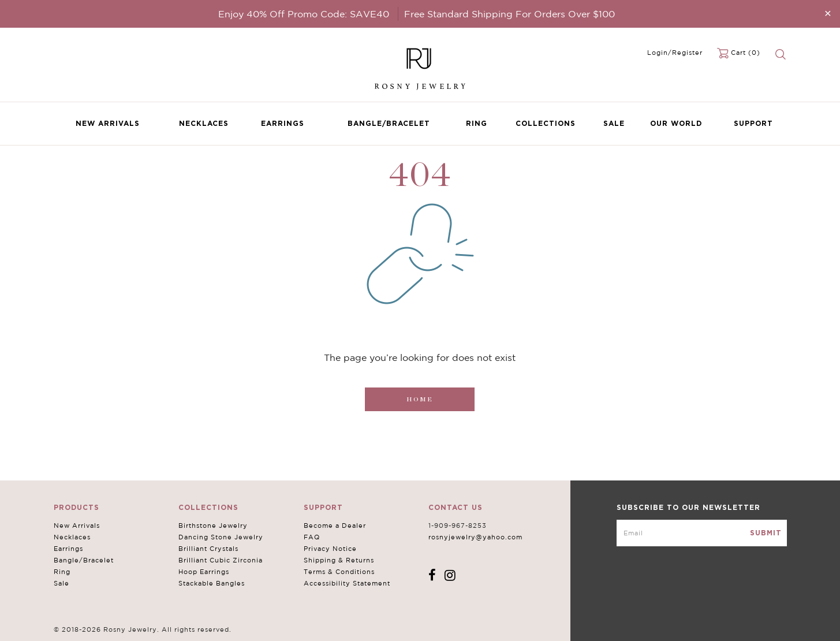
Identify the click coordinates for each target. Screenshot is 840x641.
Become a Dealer (335, 526)
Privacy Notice (330, 549)
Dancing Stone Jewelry (221, 537)
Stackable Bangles (212, 583)
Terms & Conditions (339, 572)
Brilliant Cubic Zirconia (221, 560)
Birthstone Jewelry (213, 526)
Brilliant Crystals (208, 549)
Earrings (283, 123)
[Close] (828, 13)
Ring (477, 123)
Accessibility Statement (347, 583)
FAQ (312, 537)
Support (753, 123)
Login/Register (675, 53)
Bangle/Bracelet (389, 123)
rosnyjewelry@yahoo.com (475, 537)
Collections (546, 123)
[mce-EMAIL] (702, 533)
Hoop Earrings (204, 572)
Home (420, 399)
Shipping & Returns (339, 560)
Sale (614, 123)
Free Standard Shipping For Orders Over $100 (509, 14)
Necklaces (204, 123)
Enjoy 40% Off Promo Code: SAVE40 (304, 14)
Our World (676, 123)
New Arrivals (108, 123)
